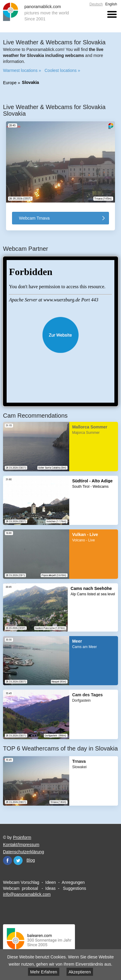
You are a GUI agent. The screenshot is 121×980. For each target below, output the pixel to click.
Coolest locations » (62, 70)
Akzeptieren (80, 972)
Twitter (18, 860)
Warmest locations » (22, 70)
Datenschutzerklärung (23, 852)
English (111, 4)
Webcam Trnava (34, 218)
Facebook (8, 860)
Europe (10, 83)
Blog (31, 860)
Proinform (22, 837)
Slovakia (31, 82)
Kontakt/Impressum (21, 845)
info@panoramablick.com (27, 894)
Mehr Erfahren (43, 972)
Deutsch (96, 4)
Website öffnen (60, 335)
